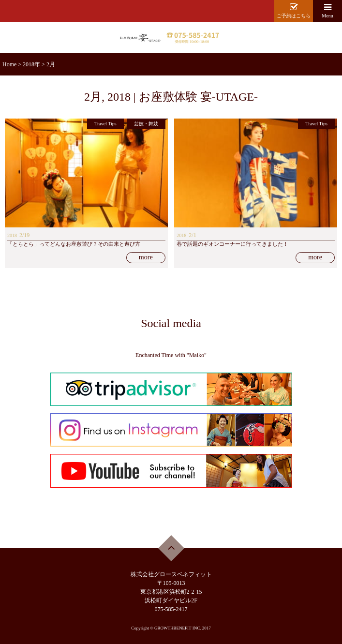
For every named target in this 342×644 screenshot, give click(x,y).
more (146, 257)
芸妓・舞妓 (146, 124)
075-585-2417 (171, 609)
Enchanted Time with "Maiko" (171, 355)
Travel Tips (105, 124)
